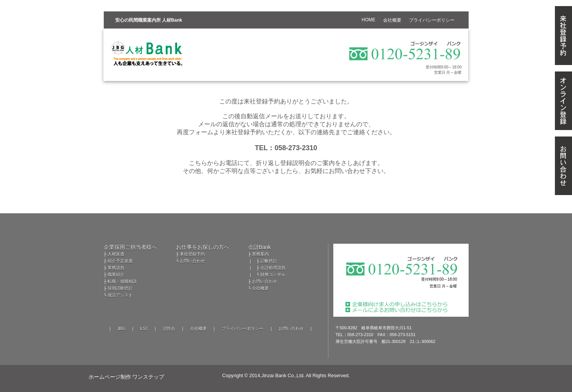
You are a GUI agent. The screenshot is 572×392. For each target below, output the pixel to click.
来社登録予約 (192, 254)
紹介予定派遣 (120, 261)
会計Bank (260, 247)
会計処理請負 (273, 268)
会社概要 (260, 288)
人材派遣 (116, 254)
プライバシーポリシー (242, 329)
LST (144, 329)
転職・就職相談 (122, 281)
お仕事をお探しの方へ (203, 247)
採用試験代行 (120, 288)
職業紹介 (116, 275)
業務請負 (116, 268)
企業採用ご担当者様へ (130, 247)
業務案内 (260, 254)
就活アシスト (120, 295)
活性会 (169, 329)
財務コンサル (273, 275)
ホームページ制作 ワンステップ (127, 377)
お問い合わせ (192, 261)
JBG (121, 329)
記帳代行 (269, 261)
